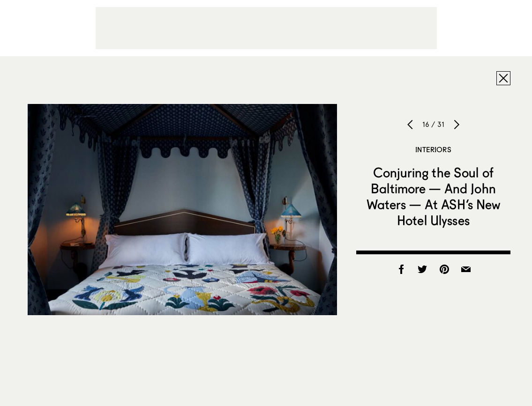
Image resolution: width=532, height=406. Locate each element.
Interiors (433, 149)
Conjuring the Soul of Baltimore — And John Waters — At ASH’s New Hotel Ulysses (434, 196)
